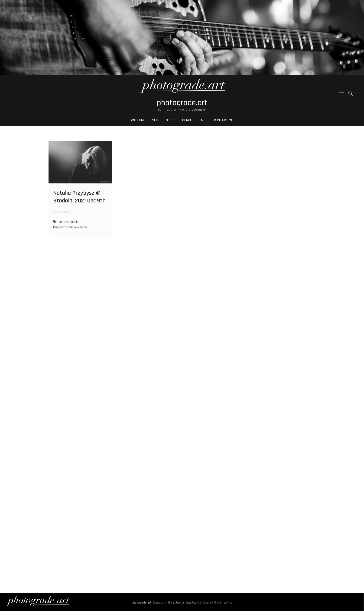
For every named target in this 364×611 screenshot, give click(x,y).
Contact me (224, 120)
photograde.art (182, 103)
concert (63, 224)
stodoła (71, 229)
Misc (205, 120)
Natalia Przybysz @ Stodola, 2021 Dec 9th (79, 199)
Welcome (138, 120)
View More (61, 214)
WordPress (192, 603)
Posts (156, 120)
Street (171, 120)
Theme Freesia (176, 603)
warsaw (82, 229)
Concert (189, 120)
